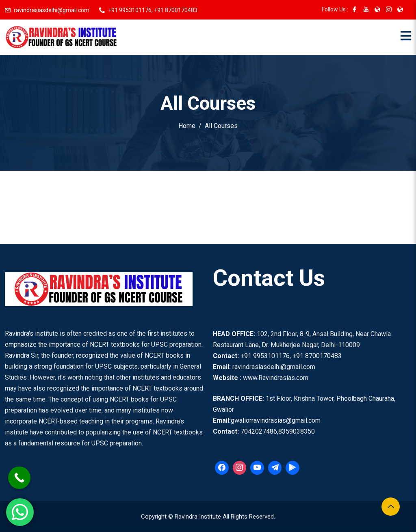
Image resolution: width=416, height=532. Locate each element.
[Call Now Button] (19, 478)
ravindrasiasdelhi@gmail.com (52, 10)
